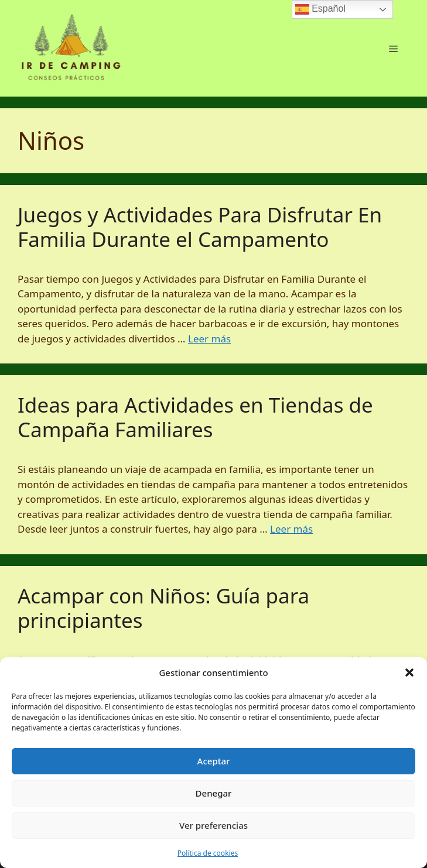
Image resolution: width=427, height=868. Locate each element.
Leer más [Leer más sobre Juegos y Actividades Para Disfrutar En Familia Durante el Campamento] (209, 339)
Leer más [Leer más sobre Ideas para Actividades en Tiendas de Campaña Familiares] (291, 529)
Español (320, 9)
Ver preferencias (213, 825)
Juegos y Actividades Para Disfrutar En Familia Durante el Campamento (200, 227)
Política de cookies (208, 853)
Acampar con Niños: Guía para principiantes (163, 608)
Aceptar (214, 761)
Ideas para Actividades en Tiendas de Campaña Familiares (195, 417)
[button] (409, 673)
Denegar (214, 793)
